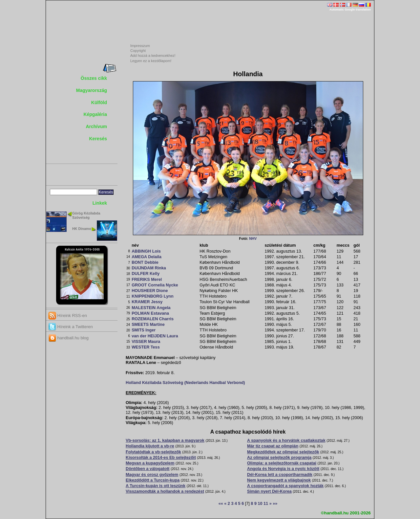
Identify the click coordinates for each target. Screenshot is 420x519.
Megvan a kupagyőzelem (150, 463)
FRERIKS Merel (147, 280)
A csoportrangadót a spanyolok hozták (285, 486)
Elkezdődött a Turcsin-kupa (153, 480)
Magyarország (92, 90)
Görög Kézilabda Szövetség (86, 215)
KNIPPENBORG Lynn (153, 296)
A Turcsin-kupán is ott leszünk (156, 486)
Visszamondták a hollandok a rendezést (165, 491)
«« (221, 504)
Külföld (99, 102)
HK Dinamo (82, 229)
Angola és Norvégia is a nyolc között (283, 469)
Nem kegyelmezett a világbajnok (279, 480)
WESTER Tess (146, 347)
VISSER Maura (146, 342)
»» (275, 504)
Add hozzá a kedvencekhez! (153, 56)
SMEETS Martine (148, 325)
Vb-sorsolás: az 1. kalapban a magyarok (165, 440)
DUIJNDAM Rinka (149, 268)
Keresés (98, 139)
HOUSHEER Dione (150, 291)
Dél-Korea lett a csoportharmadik (280, 475)
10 (260, 504)
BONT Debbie (145, 262)
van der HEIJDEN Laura (155, 336)
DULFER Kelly (146, 274)
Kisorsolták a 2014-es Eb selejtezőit (161, 458)
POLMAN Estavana (150, 313)
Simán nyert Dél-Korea (269, 491)
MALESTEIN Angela (151, 308)
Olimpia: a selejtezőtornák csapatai (282, 463)
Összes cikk (94, 78)
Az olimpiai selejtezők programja (279, 458)
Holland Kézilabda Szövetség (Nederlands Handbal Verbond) (185, 383)
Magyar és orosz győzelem (152, 475)
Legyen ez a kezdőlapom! (151, 61)
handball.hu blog (68, 338)
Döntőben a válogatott (148, 469)
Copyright (138, 51)
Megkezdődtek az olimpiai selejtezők (283, 452)
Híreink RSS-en (68, 316)
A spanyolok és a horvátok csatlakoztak (286, 440)
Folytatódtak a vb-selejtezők (153, 452)
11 (266, 504)
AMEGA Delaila (147, 257)
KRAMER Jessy (147, 302)
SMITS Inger (144, 330)
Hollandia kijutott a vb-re (150, 446)
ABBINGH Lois (146, 251)
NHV (253, 238)
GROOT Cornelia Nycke (155, 285)
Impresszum (140, 46)
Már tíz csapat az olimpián (273, 446)
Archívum (96, 126)
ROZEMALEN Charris (153, 319)
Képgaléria (95, 114)
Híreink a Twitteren (71, 327)
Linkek (100, 203)
